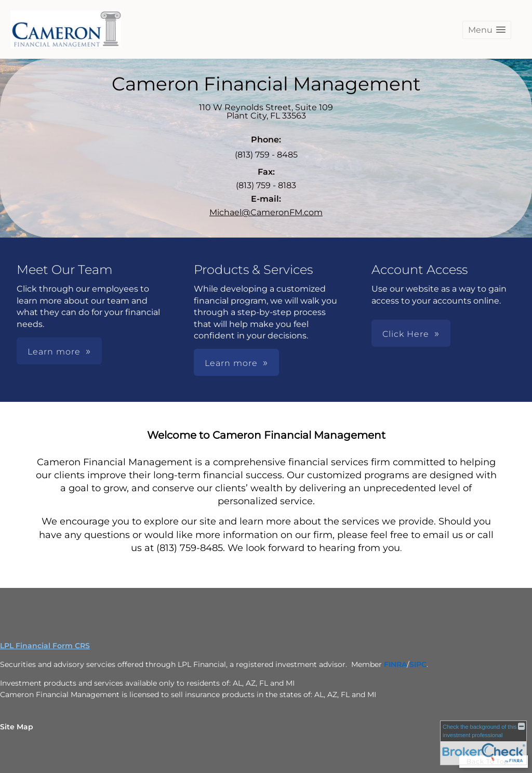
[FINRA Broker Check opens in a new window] (483, 743)
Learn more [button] (54, 352)
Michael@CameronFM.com (266, 212)
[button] (487, 30)
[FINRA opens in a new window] (395, 664)
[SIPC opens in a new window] (418, 664)
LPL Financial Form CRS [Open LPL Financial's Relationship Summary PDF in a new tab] (45, 646)
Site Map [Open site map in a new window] (17, 727)
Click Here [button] (406, 334)
